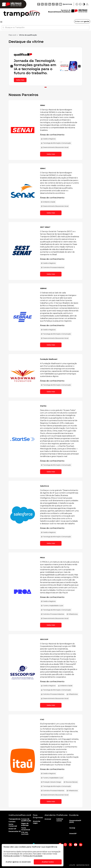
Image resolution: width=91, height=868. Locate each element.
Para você (12, 35)
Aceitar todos (48, 862)
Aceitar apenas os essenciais (18, 862)
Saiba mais (20, 80)
